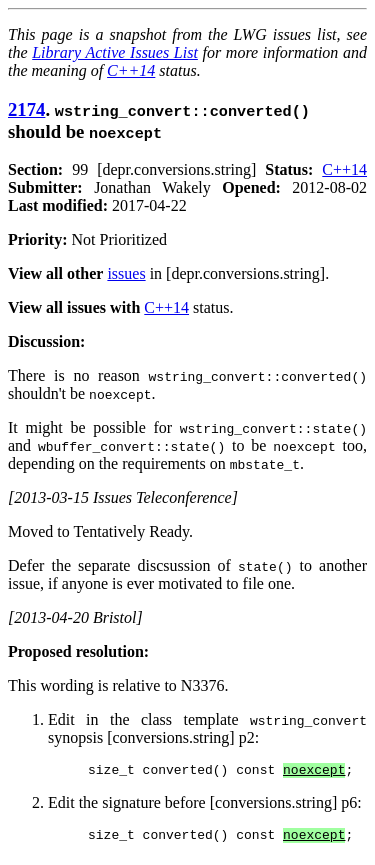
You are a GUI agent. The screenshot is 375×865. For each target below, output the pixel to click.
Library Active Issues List (115, 52)
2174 (26, 109)
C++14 (131, 70)
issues (126, 273)
